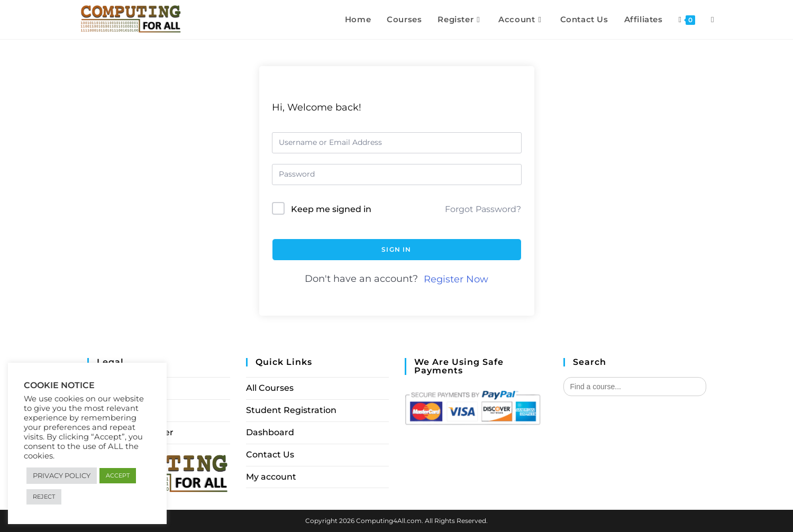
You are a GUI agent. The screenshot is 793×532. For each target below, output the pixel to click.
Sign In (396, 249)
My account (271, 477)
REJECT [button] (44, 497)
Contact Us (270, 455)
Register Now (456, 279)
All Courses (270, 388)
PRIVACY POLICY (62, 475)
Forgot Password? (483, 209)
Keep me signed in (331, 209)
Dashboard (270, 432)
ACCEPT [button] (118, 475)
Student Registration (291, 410)
